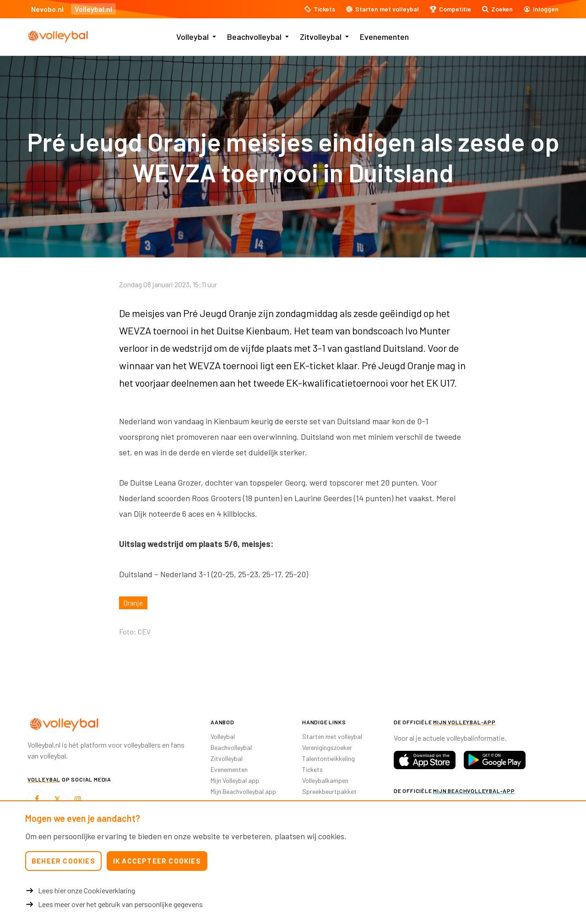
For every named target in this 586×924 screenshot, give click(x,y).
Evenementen (384, 37)
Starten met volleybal (332, 736)
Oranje (133, 603)
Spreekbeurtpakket (329, 791)
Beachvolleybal (254, 37)
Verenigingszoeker (327, 747)
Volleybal (193, 37)
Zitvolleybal (321, 37)
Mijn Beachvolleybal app (243, 791)
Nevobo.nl (47, 9)
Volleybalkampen (325, 780)
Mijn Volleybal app (235, 780)
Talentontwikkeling (328, 758)
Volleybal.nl (93, 9)
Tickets (312, 769)
